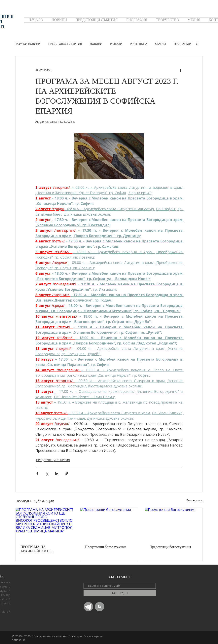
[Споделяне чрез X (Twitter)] (47, 474)
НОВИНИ (96, 44)
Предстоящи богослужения (106, 547)
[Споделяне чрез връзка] (67, 474)
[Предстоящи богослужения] (109, 524)
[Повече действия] (180, 70)
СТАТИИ (161, 44)
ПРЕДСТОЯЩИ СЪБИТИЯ (65, 44)
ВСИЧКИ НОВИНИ (28, 44)
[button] (197, 44)
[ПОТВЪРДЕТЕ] (120, 593)
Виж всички (194, 500)
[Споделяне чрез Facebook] (37, 474)
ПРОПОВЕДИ (183, 44)
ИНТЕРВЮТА (139, 44)
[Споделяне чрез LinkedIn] (57, 474)
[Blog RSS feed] (100, 607)
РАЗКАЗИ (116, 44)
